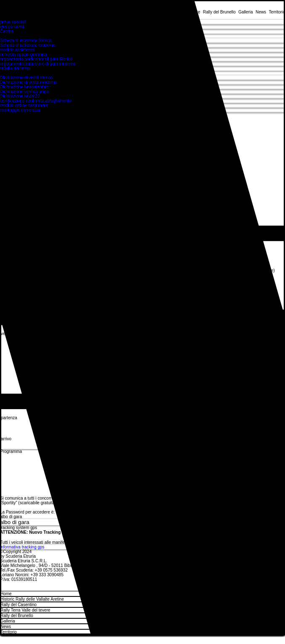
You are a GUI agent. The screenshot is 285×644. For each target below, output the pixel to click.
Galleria (8, 621)
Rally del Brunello (17, 616)
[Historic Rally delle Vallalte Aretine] (274, 599)
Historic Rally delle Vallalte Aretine (32, 599)
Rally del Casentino (18, 605)
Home (6, 594)
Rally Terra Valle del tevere (25, 610)
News (6, 627)
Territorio (9, 632)
